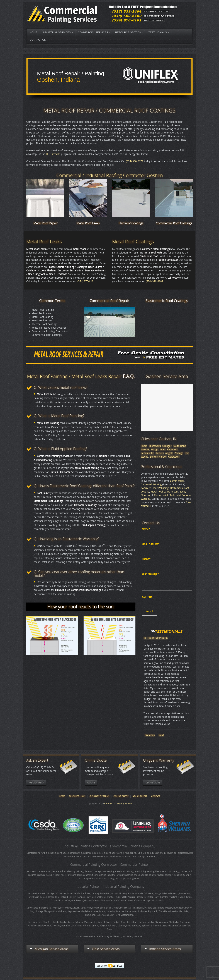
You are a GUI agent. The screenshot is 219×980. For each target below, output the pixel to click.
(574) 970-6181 (86, 281)
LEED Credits (53, 154)
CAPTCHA (147, 597)
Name (146, 529)
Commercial (177, 481)
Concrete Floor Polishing (155, 488)
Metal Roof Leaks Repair (164, 492)
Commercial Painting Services (118, 804)
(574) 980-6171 (135, 161)
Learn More (153, 783)
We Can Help (36, 783)
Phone (146, 559)
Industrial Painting (151, 485)
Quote (91, 783)
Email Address (151, 544)
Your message (150, 574)
